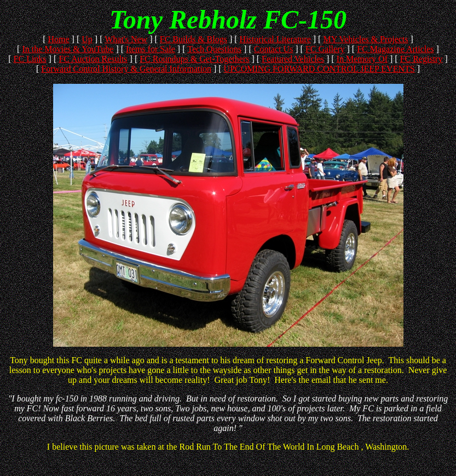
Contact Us (274, 49)
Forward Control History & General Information (126, 69)
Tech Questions (214, 49)
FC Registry (422, 59)
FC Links (30, 59)
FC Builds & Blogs (194, 39)
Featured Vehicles (293, 59)
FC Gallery (325, 49)
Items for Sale (151, 49)
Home (58, 39)
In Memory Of (362, 59)
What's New (126, 39)
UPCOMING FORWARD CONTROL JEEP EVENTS (319, 69)
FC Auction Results (93, 59)
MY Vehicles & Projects (365, 39)
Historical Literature (275, 39)
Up (87, 39)
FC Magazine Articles (395, 49)
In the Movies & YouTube (68, 49)
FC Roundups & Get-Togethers (194, 59)
